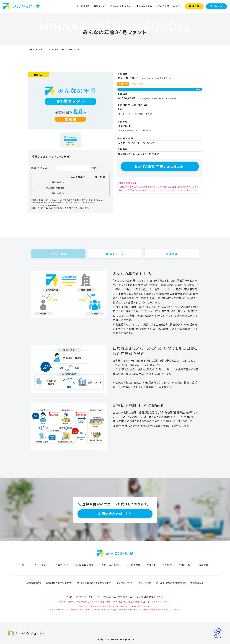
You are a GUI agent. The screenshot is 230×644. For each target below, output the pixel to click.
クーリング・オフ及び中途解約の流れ (171, 583)
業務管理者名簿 (197, 583)
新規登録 (194, 6)
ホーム (31, 49)
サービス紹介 (83, 6)
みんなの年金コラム (120, 6)
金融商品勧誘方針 (34, 583)
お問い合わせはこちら (115, 514)
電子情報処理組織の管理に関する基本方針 (95, 583)
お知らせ (177, 6)
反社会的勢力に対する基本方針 (59, 583)
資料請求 (204, 565)
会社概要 (167, 565)
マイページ (216, 6)
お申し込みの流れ (143, 6)
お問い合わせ (185, 565)
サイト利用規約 (145, 583)
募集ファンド (100, 6)
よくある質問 (163, 6)
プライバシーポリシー (126, 583)
